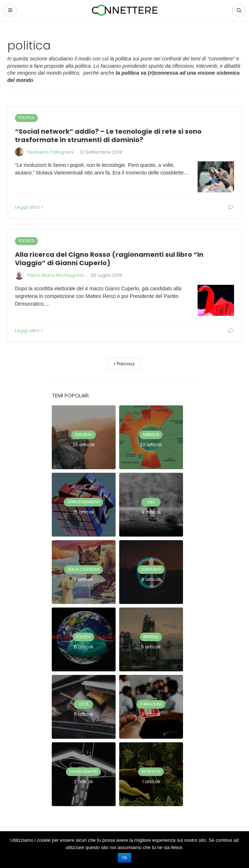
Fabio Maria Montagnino (56, 275)
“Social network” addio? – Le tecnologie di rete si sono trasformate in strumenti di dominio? (108, 135)
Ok (124, 858)
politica (26, 118)
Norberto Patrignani (51, 152)
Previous (126, 364)
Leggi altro (29, 207)
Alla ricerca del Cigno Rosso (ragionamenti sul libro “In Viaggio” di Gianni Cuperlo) (109, 259)
